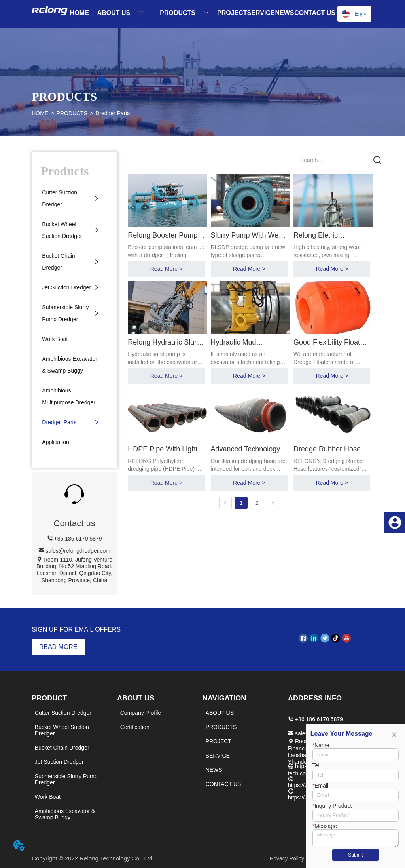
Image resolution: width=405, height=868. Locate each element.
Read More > (167, 268)
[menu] (202, 13)
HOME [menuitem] (79, 13)
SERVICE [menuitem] (261, 13)
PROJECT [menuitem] (232, 13)
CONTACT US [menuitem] (315, 13)
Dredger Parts (113, 113)
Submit (355, 855)
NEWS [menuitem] (284, 13)
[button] (121, 13)
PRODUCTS (72, 113)
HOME (40, 113)
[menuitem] (121, 13)
